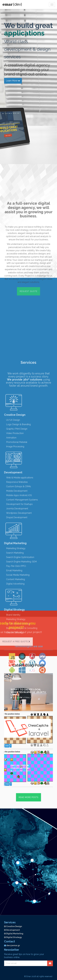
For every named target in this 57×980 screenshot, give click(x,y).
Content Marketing (16, 805)
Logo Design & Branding (18, 650)
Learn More (13, 80)
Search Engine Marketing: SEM (21, 788)
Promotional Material (17, 668)
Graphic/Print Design (17, 655)
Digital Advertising (15, 810)
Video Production (15, 659)
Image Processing (15, 673)
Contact (9, 941)
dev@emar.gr (13, 945)
